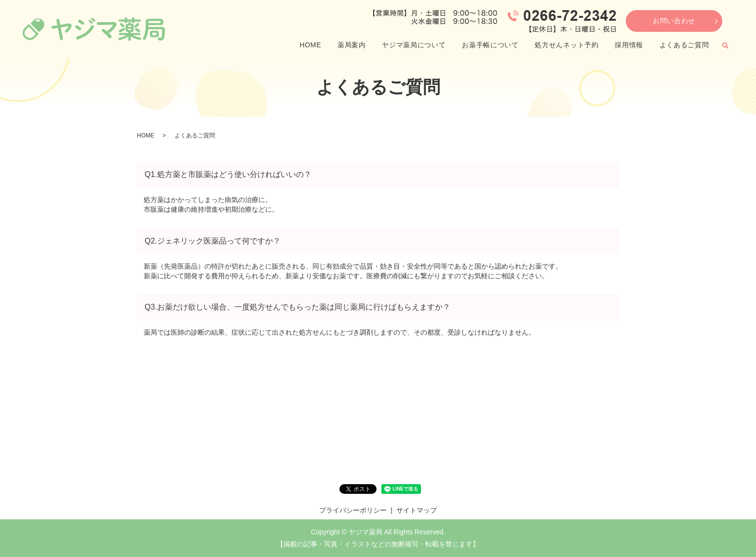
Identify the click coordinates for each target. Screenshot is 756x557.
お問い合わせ (674, 21)
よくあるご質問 (684, 45)
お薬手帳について (490, 45)
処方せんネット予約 (567, 45)
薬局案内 (352, 45)
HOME (310, 45)
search (725, 45)
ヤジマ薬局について (414, 45)
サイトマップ (417, 510)
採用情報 (629, 45)
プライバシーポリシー (353, 510)
